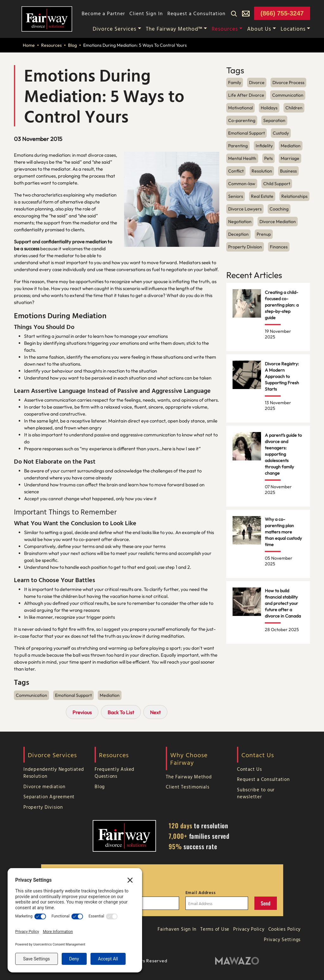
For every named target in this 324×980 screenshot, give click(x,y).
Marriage (290, 158)
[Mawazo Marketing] (237, 961)
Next (155, 712)
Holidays (269, 108)
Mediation (110, 695)
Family (235, 82)
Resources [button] (225, 29)
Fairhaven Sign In (177, 929)
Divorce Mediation (278, 222)
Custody (281, 133)
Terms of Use (215, 929)
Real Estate (262, 196)
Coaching (279, 209)
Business (288, 171)
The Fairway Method (189, 777)
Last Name (128, 892)
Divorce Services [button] (115, 29)
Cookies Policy (285, 929)
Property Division (245, 247)
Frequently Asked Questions (115, 773)
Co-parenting (242, 120)
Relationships (294, 196)
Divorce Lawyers (245, 209)
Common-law (242, 184)
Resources (51, 45)
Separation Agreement (49, 797)
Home (29, 45)
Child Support (277, 184)
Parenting (238, 146)
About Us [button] (259, 29)
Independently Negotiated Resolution (54, 773)
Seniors (236, 196)
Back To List (121, 712)
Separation (274, 120)
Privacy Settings (282, 939)
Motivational (240, 108)
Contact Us (249, 769)
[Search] (234, 13)
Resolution (262, 171)
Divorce (257, 82)
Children (294, 108)
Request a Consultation (196, 13)
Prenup (264, 234)
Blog (72, 45)
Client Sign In (146, 13)
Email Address (201, 892)
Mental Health (242, 158)
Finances (279, 247)
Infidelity (264, 146)
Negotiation (240, 222)
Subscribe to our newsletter (256, 793)
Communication (31, 695)
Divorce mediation (44, 786)
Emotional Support (73, 695)
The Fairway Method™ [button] (174, 29)
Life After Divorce (246, 95)
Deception (238, 234)
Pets (268, 158)
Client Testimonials (187, 787)
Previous (82, 712)
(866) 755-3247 (282, 13)
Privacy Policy (249, 929)
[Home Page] (47, 18)
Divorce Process (288, 82)
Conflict (236, 171)
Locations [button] (293, 29)
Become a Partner (103, 13)
